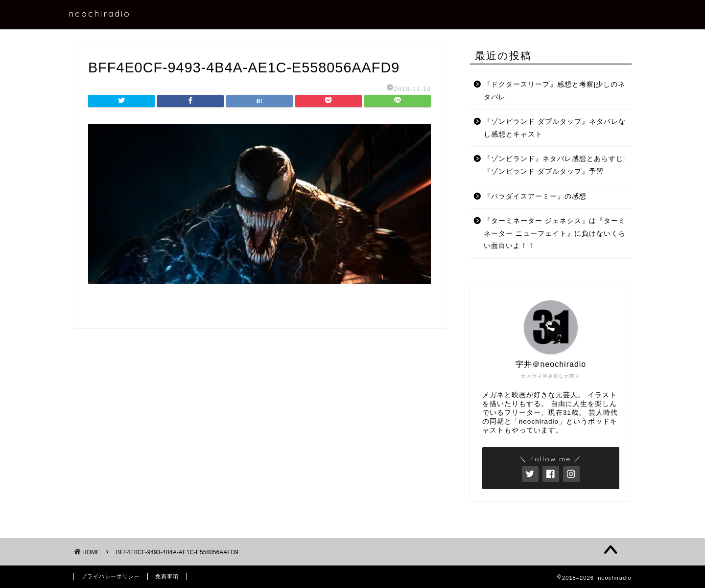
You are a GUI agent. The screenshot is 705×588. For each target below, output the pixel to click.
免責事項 (167, 576)
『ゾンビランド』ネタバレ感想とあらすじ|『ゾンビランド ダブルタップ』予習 (555, 165)
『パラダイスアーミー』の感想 (535, 196)
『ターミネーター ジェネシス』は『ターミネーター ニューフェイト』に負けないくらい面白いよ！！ (555, 233)
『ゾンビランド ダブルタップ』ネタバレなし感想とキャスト (555, 128)
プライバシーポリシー (111, 576)
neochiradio (100, 13)
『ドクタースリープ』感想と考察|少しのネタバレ (555, 91)
